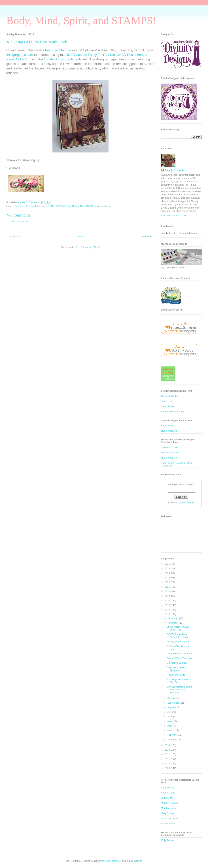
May (170, 721)
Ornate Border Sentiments (63, 59)
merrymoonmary (111, 861)
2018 (168, 601)
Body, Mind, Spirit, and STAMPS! (81, 20)
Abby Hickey (167, 787)
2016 (168, 610)
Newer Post (15, 236)
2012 (168, 754)
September (174, 703)
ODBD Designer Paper (98, 206)
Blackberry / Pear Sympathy (176, 669)
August (171, 707)
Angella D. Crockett (175, 170)
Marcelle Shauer (170, 803)
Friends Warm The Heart (180, 658)
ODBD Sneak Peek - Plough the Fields (178, 636)
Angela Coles (168, 793)
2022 (168, 582)
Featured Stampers (36, 206)
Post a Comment (20, 221)
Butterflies (20, 206)
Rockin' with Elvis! (176, 675)
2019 (168, 596)
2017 (168, 605)
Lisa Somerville (169, 431)
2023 (168, 578)
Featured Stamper (58, 50)
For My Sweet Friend (178, 642)
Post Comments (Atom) (88, 247)
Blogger (138, 861)
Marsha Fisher (168, 808)
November (173, 623)
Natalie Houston (169, 819)
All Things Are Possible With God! (179, 681)
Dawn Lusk (167, 401)
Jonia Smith (167, 798)
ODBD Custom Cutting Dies (70, 206)
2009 (168, 768)
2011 (168, 759)
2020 (168, 591)
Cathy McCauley (170, 396)
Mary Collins (167, 813)
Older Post (146, 236)
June (170, 717)
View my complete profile (174, 216)
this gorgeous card (20, 55)
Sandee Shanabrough (172, 412)
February (173, 735)
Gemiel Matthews (170, 452)
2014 (168, 745)
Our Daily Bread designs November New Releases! (180, 690)
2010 (168, 764)
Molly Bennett (168, 840)
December (173, 618)
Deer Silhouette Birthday (180, 654)
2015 (168, 614)
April (170, 726)
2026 (168, 564)
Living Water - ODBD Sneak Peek (178, 628)
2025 (168, 568)
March (171, 730)
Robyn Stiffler (168, 824)
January (172, 739)
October (172, 698)
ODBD (51, 206)
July (170, 712)
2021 (168, 587)
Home (81, 236)
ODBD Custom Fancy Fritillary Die (90, 55)
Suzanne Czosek (170, 447)
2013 (168, 750)
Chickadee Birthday (177, 663)
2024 (168, 573)
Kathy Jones (167, 406)
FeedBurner (188, 503)
